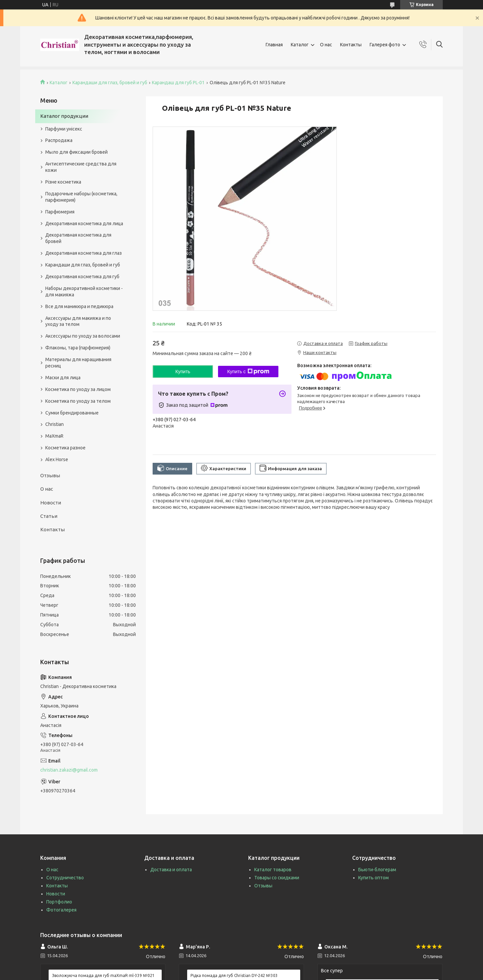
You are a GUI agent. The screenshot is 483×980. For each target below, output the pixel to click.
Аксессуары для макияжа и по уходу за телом (78, 321)
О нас (326, 45)
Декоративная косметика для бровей (78, 238)
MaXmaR (54, 436)
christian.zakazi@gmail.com (69, 770)
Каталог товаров (273, 870)
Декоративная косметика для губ (82, 277)
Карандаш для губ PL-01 (178, 83)
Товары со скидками (277, 878)
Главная (274, 45)
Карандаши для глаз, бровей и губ (110, 83)
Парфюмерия (60, 212)
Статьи (49, 516)
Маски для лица (63, 378)
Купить (183, 372)
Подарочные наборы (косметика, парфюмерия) (81, 197)
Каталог (300, 45)
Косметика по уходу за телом (78, 401)
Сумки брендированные (72, 413)
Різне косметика (63, 182)
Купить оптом (373, 878)
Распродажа (59, 140)
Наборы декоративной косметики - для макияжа (84, 291)
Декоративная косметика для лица (84, 224)
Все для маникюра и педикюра (79, 306)
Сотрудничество (65, 878)
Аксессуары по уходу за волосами (83, 336)
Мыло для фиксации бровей (76, 152)
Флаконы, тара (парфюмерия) (78, 348)
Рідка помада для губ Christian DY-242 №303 (234, 975)
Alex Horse (57, 459)
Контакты (351, 45)
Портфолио (59, 902)
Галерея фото (385, 45)
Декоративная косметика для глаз (84, 253)
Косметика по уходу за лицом (78, 389)
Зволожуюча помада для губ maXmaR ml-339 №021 (103, 975)
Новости (51, 503)
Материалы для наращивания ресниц (78, 363)
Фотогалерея (61, 910)
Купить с (248, 372)
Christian (55, 424)
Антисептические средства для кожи (81, 167)
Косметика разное (65, 448)
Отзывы (50, 475)
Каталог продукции (64, 116)
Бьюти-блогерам (377, 870)
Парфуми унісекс (64, 129)
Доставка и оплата (171, 870)
